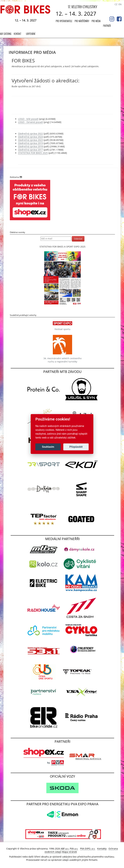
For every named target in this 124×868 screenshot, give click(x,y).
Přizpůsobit (76, 447)
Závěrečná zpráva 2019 (31, 143)
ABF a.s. (65, 849)
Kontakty (102, 849)
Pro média (96, 21)
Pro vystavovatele (64, 21)
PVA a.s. (74, 849)
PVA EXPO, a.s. (88, 849)
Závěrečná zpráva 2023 (31, 140)
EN (120, 4)
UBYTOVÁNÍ (31, 34)
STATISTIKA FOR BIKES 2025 (33, 153)
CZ (116, 4)
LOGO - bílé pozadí (28, 119)
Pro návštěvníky (82, 21)
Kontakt (17, 34)
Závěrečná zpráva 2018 (31, 146)
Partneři (107, 26)
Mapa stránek (69, 852)
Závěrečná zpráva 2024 (31, 137)
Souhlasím (48, 447)
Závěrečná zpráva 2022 (31, 134)
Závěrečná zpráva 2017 (31, 150)
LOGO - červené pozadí (31, 122)
